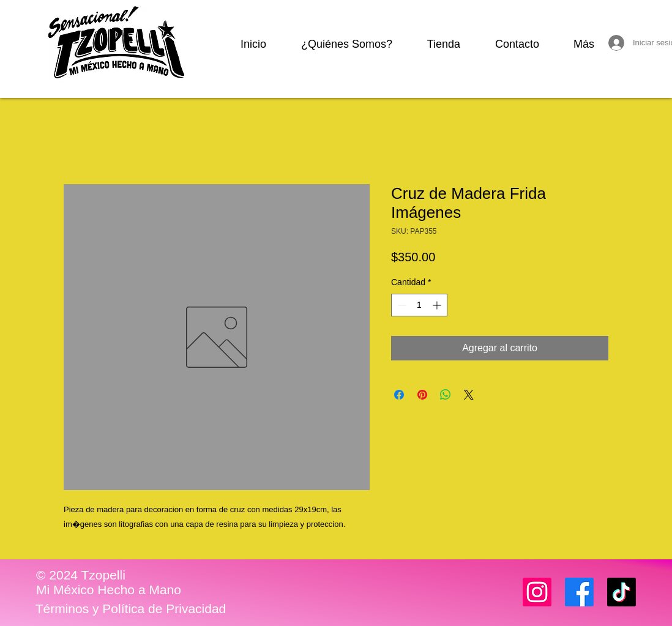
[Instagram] (537, 592)
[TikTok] (622, 592)
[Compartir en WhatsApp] (446, 395)
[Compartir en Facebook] (399, 395)
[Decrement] (401, 305)
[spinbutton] (419, 305)
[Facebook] (579, 592)
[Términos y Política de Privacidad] (131, 609)
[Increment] (438, 305)
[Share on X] (469, 395)
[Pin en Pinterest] (422, 395)
